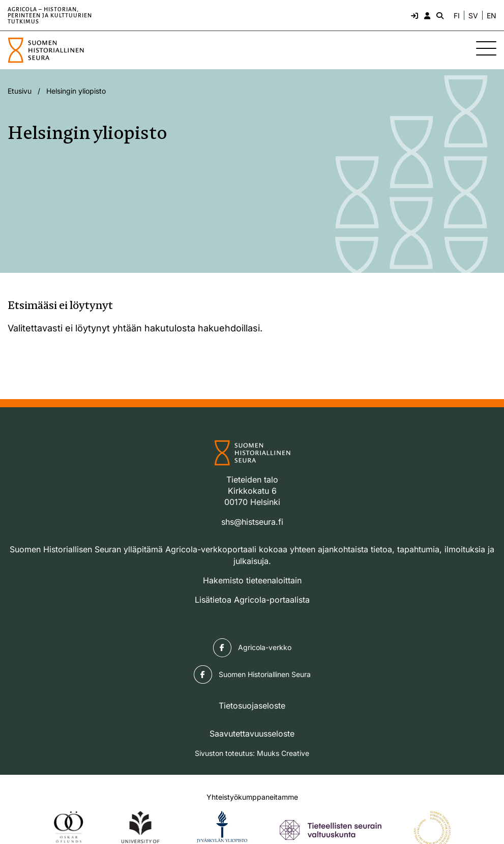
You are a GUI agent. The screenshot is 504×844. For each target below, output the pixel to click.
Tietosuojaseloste (252, 706)
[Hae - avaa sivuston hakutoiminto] (439, 15)
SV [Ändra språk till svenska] (473, 16)
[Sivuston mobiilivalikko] (486, 48)
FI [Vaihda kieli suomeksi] (457, 16)
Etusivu (20, 91)
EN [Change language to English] (492, 16)
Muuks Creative (283, 753)
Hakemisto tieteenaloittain (252, 580)
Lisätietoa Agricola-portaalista (252, 600)
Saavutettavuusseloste (252, 734)
